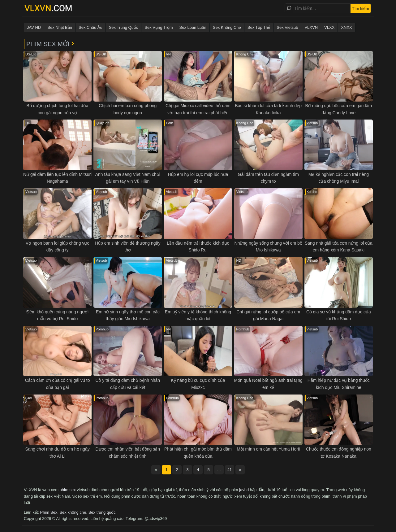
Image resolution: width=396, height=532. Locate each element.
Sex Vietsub (287, 27)
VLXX (329, 27)
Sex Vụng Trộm (159, 27)
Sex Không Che (227, 27)
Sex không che (73, 512)
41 (230, 470)
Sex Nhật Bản (60, 27)
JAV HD (34, 27)
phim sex (68, 490)
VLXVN (311, 27)
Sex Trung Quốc (124, 27)
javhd (244, 490)
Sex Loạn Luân (193, 27)
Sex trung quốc (102, 512)
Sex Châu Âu (90, 27)
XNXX (346, 27)
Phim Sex (49, 512)
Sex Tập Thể (259, 27)
